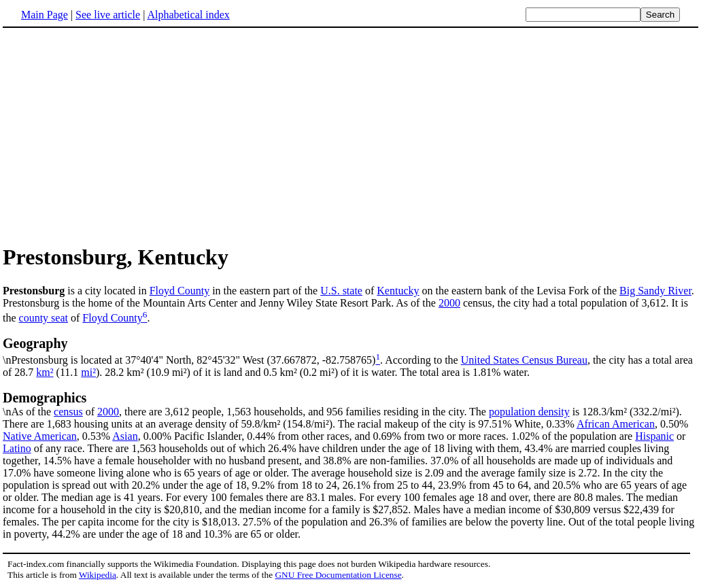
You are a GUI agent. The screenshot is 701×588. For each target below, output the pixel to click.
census (68, 412)
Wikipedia (98, 575)
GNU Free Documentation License (338, 575)
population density (529, 412)
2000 (449, 303)
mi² (88, 372)
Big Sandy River (655, 291)
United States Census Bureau (524, 360)
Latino (17, 448)
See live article (108, 15)
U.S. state (341, 291)
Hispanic (654, 436)
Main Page (45, 15)
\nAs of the (350, 404)
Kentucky (398, 291)
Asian (125, 436)
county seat (44, 318)
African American (616, 424)
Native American (40, 436)
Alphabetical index (188, 15)
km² (45, 372)
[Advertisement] (351, 135)
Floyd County (179, 291)
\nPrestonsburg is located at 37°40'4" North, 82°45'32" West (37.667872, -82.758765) (350, 351)
